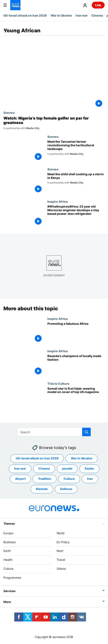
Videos (61, 569)
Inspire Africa (58, 201)
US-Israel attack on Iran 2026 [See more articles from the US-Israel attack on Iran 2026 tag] (37, 458)
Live (98, 5)
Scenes (9, 113)
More (7, 602)
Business (9, 542)
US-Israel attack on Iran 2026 (25, 15)
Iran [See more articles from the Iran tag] (90, 479)
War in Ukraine (61, 15)
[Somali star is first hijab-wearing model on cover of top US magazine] (76, 398)
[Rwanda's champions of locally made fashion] (76, 366)
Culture (8, 569)
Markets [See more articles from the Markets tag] (42, 489)
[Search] (54, 432)
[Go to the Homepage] (15, 5)
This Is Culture (58, 383)
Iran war (82, 15)
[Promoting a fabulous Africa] (76, 333)
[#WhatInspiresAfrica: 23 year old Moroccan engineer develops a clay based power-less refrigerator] (76, 216)
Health (8, 560)
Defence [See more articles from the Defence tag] (66, 489)
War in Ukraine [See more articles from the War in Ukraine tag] (82, 458)
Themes (9, 524)
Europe (8, 533)
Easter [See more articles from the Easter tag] (89, 469)
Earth (7, 551)
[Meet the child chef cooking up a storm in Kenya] (76, 184)
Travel (61, 560)
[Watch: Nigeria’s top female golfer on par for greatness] (54, 123)
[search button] (86, 432)
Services (9, 591)
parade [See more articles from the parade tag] (67, 469)
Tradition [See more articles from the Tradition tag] (45, 479)
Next (60, 551)
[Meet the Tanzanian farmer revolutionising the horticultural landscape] (76, 151)
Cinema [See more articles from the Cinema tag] (44, 469)
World (61, 533)
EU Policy (63, 542)
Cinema (97, 15)
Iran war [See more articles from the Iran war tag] (20, 469)
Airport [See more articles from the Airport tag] (20, 479)
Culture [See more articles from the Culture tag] (69, 479)
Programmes (12, 578)
